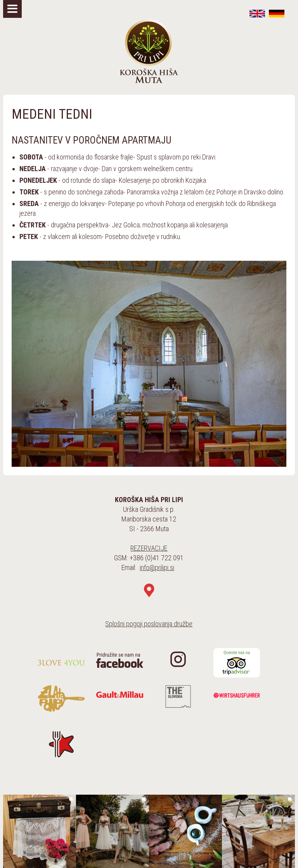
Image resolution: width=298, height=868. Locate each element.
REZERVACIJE (149, 548)
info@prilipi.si (157, 567)
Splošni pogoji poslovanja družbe (149, 624)
